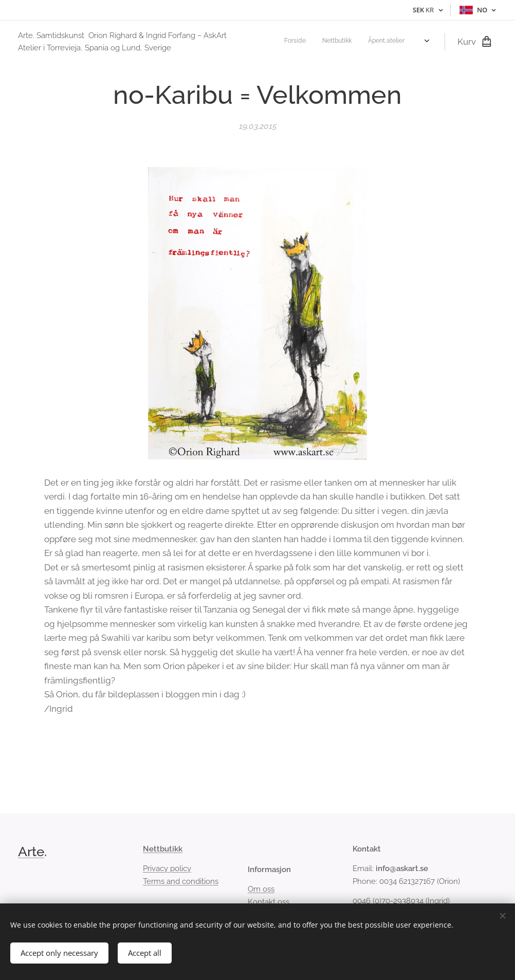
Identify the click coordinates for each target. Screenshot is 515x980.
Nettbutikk (163, 849)
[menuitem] (347, 42)
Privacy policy (167, 868)
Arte (31, 852)
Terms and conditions (181, 881)
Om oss (261, 889)
